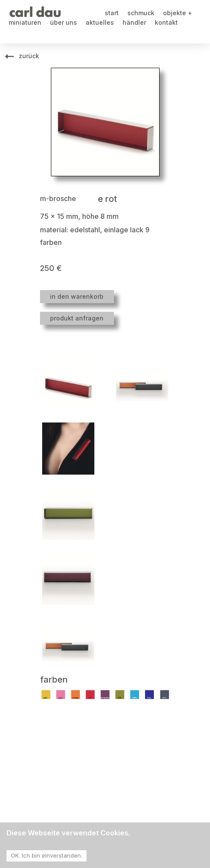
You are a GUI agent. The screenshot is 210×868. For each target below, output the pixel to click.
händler (134, 22)
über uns (63, 22)
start (112, 13)
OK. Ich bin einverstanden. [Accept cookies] (47, 855)
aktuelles (100, 22)
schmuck (141, 13)
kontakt (166, 22)
